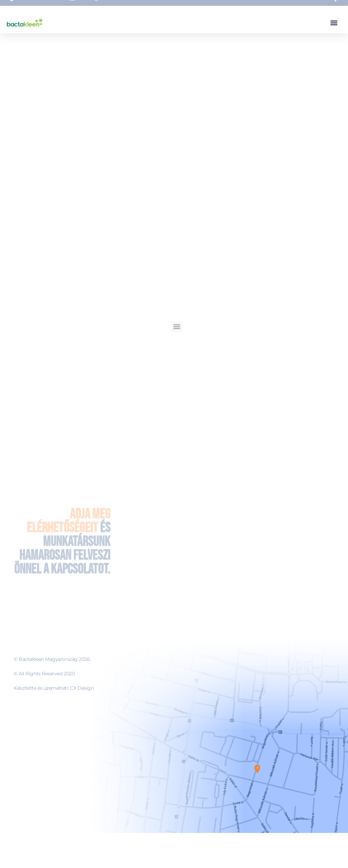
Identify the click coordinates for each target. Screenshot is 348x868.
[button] (334, 21)
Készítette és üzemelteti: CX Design (54, 688)
